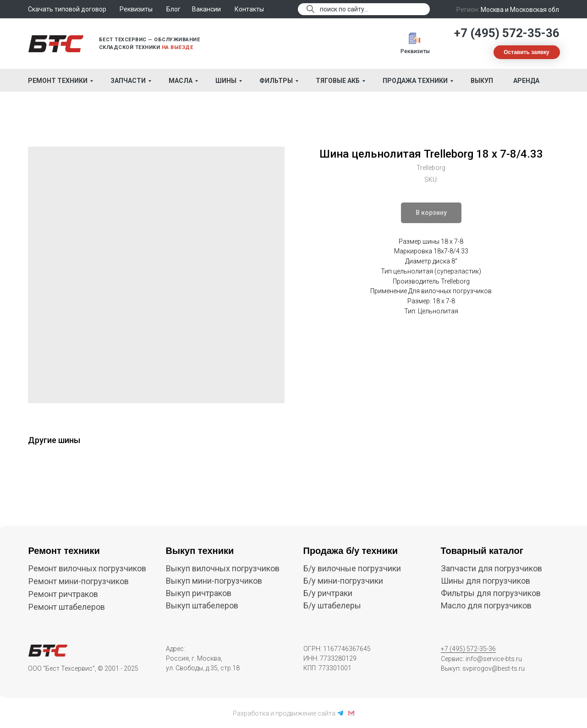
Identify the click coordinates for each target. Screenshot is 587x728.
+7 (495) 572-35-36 (507, 33)
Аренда (526, 81)
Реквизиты (415, 51)
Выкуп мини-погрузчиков (214, 581)
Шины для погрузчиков (486, 581)
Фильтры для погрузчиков (491, 593)
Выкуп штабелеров (202, 605)
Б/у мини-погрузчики (343, 581)
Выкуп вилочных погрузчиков (223, 568)
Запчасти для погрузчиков (491, 568)
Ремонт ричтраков (63, 594)
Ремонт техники (58, 81)
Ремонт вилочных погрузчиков (87, 568)
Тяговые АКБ (338, 81)
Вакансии (206, 9)
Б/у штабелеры (332, 605)
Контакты (249, 9)
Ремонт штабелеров (67, 607)
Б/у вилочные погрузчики (352, 568)
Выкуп (482, 81)
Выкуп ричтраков (199, 593)
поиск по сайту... (344, 9)
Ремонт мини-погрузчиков (79, 581)
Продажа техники (415, 81)
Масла (181, 81)
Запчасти (128, 81)
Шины (226, 81)
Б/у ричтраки (328, 593)
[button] (527, 52)
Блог (173, 9)
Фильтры (276, 81)
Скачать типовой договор (67, 9)
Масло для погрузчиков (486, 605)
